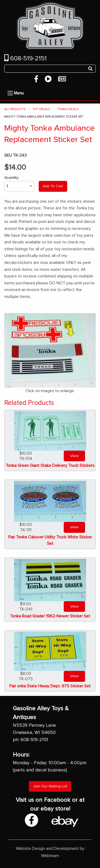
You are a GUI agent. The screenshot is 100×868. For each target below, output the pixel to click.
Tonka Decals (68, 109)
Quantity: (19, 184)
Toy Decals (41, 109)
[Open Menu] (10, 93)
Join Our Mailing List (50, 786)
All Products (15, 109)
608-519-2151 (25, 59)
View (74, 456)
